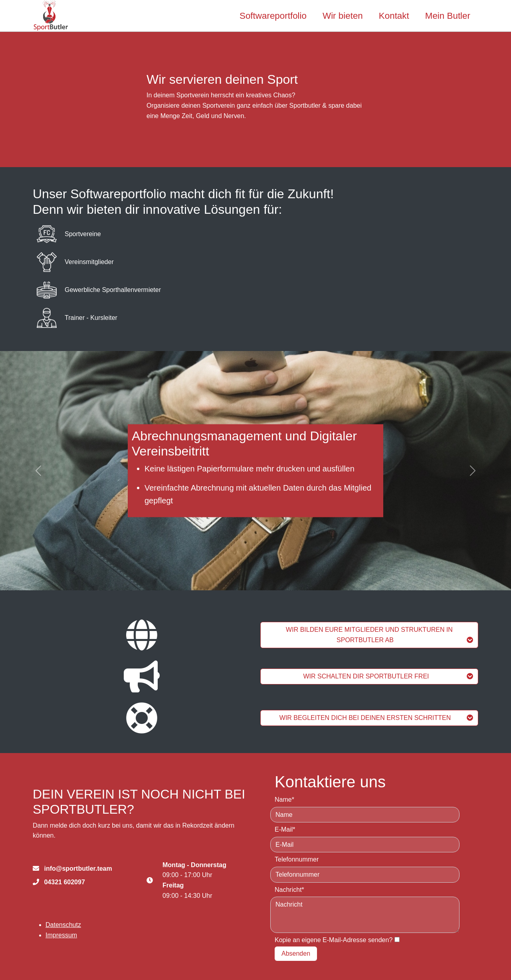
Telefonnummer (297, 859)
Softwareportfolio (273, 16)
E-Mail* (285, 829)
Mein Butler (448, 16)
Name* (284, 800)
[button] (38, 471)
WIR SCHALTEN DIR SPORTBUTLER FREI (388, 676)
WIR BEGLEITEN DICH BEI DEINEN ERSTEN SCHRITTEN (376, 718)
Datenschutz (63, 925)
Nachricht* (289, 890)
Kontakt (394, 16)
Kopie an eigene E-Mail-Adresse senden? (334, 940)
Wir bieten (343, 16)
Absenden (296, 953)
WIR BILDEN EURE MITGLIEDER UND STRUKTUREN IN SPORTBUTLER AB (379, 635)
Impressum (61, 935)
